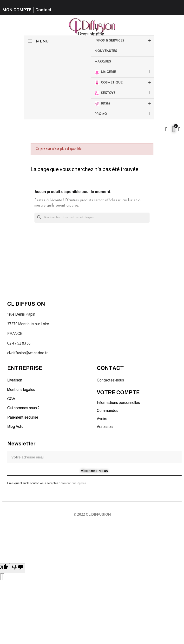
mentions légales (75, 483)
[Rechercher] (92, 218)
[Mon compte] (179, 129)
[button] (166, 129)
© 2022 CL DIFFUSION (92, 514)
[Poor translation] (18, 568)
